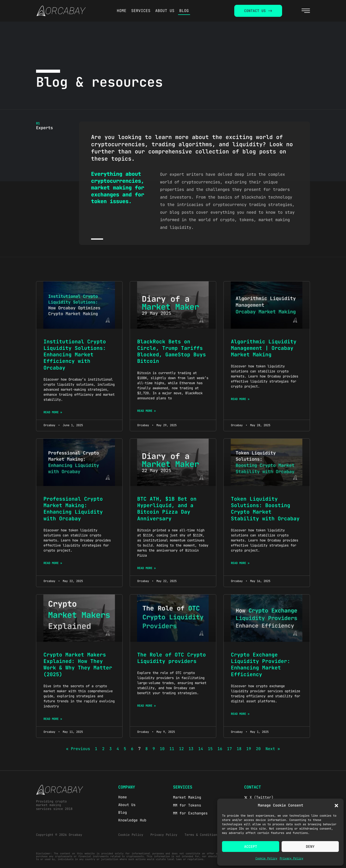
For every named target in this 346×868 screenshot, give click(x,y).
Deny (310, 847)
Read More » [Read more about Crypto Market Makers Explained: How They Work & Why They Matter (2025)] (53, 719)
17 (229, 749)
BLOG (184, 11)
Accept (251, 847)
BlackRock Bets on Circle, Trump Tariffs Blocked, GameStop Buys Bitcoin (172, 351)
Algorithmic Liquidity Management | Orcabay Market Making (264, 348)
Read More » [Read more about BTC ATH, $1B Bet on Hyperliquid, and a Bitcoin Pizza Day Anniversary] (146, 568)
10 (162, 749)
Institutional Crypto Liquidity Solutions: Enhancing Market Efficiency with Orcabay (75, 355)
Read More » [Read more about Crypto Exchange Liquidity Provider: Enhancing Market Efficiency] (240, 714)
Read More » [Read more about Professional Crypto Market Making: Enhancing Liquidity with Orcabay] (53, 563)
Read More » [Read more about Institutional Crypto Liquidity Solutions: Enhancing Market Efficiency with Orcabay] (53, 412)
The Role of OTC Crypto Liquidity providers (172, 658)
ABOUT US (165, 11)
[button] (336, 806)
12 (181, 749)
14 (201, 749)
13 (191, 749)
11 (172, 749)
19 (249, 749)
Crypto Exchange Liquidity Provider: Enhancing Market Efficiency (261, 665)
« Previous (78, 749)
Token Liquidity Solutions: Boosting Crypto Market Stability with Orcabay (265, 509)
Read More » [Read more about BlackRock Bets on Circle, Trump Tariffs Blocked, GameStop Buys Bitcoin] (146, 411)
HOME (122, 11)
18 (239, 749)
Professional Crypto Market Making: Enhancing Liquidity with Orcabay (73, 509)
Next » (273, 749)
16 (220, 749)
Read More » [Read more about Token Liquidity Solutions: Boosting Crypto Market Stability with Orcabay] (240, 563)
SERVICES (141, 11)
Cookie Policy (266, 858)
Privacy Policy (291, 858)
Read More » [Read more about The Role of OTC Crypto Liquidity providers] (146, 706)
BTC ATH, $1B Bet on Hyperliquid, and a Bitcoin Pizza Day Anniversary (167, 509)
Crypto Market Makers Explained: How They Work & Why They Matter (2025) (78, 665)
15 (210, 749)
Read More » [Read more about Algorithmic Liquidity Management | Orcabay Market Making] (240, 399)
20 (258, 749)
